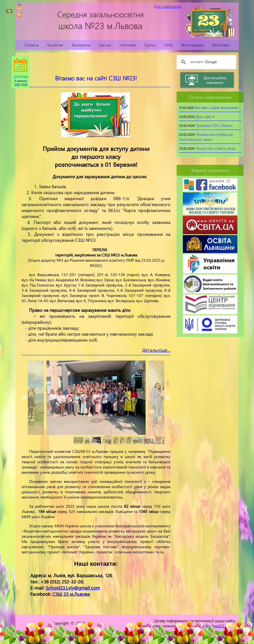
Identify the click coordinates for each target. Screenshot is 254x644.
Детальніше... (156, 350)
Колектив (55, 45)
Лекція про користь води (215, 148)
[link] (19, 14)
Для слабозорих (168, 6)
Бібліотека (221, 45)
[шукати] (206, 62)
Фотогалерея (192, 45)
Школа (105, 45)
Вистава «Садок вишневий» (217, 107)
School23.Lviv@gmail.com (73, 588)
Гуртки (150, 45)
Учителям (127, 45)
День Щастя (205, 116)
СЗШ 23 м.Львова (71, 594)
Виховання (81, 45)
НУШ (168, 45)
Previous (24, 398)
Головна (32, 45)
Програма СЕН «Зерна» (214, 125)
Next (168, 398)
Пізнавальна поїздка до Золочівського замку (206, 137)
